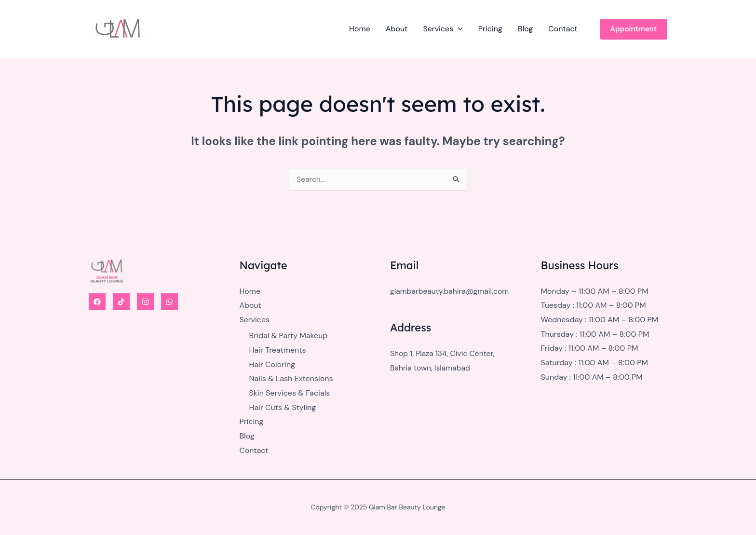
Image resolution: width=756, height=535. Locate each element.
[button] (634, 29)
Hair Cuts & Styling (283, 407)
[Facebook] (97, 302)
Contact (563, 29)
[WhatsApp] (169, 302)
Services (443, 29)
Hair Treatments (278, 350)
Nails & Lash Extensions (291, 379)
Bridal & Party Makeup (289, 336)
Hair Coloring (272, 364)
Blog (525, 29)
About (397, 29)
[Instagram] (145, 302)
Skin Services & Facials (290, 393)
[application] (458, 29)
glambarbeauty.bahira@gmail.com (451, 291)
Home (360, 29)
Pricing (490, 29)
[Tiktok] (121, 302)
